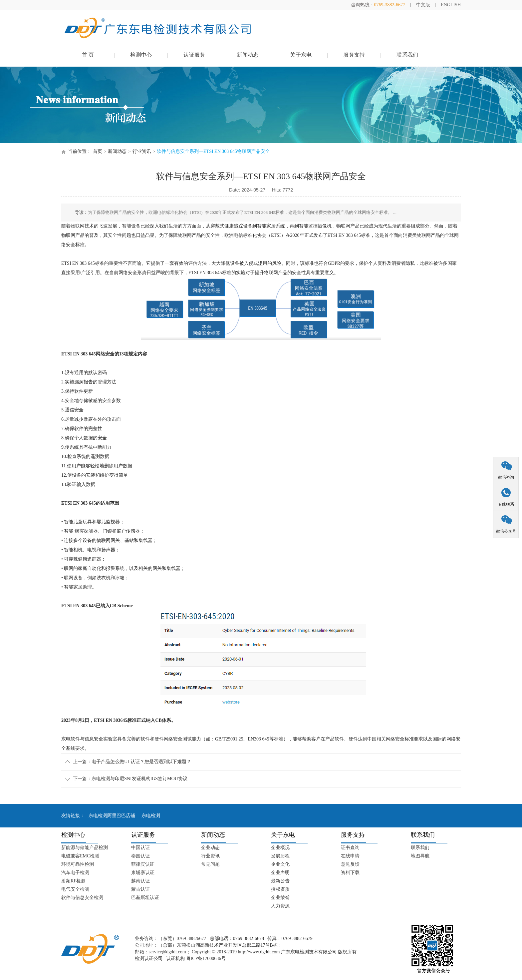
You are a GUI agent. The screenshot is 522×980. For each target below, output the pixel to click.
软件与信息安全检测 (82, 898)
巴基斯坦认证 (145, 898)
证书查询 (350, 848)
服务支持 (354, 55)
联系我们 (407, 55)
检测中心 (141, 55)
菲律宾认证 (143, 864)
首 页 (88, 55)
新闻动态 (248, 55)
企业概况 (280, 848)
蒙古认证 (140, 889)
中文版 (423, 5)
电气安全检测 (75, 889)
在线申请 (350, 856)
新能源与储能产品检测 (85, 848)
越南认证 (140, 881)
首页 (98, 151)
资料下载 (350, 873)
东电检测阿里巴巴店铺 (112, 816)
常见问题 (210, 864)
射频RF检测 (73, 881)
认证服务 (194, 55)
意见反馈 (350, 864)
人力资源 (280, 906)
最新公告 (280, 881)
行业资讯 (142, 151)
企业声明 (280, 873)
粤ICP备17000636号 (206, 959)
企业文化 (280, 864)
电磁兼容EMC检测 (80, 856)
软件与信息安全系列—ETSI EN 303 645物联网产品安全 (213, 151)
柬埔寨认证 (143, 873)
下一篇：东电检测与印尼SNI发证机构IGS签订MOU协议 (130, 779)
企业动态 (210, 848)
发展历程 (280, 856)
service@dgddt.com (167, 952)
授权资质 (280, 889)
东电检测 (151, 816)
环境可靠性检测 (78, 864)
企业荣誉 (280, 898)
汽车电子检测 (75, 873)
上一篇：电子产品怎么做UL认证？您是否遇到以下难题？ (132, 762)
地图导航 (420, 856)
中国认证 (140, 848)
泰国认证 (140, 856)
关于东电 (301, 55)
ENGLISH (451, 5)
